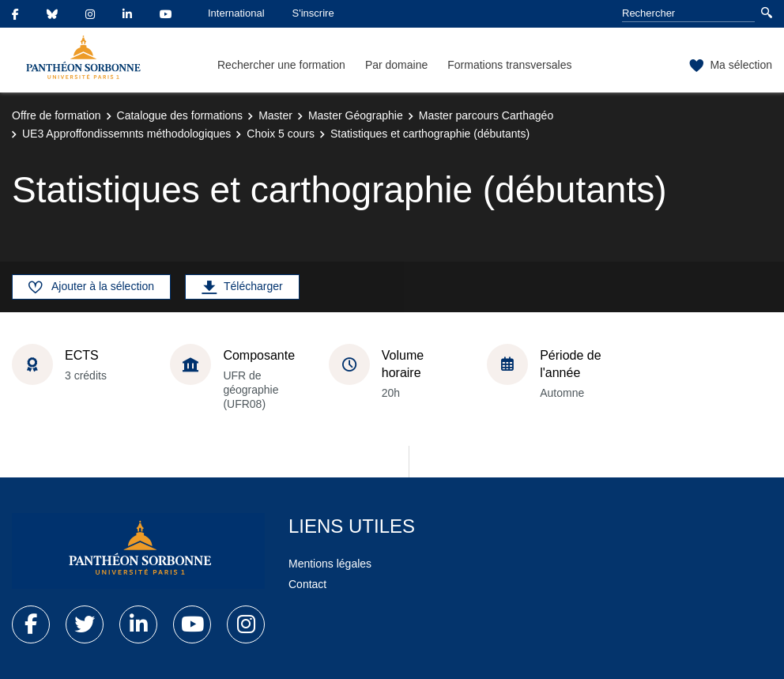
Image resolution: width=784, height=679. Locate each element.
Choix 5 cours (281, 134)
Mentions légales (330, 564)
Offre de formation (57, 115)
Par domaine (396, 65)
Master (275, 115)
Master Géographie (356, 115)
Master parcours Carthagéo (486, 115)
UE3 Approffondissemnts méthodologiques (126, 134)
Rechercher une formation (281, 65)
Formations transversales (509, 65)
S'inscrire (313, 13)
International (236, 13)
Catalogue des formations (180, 115)
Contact (307, 584)
